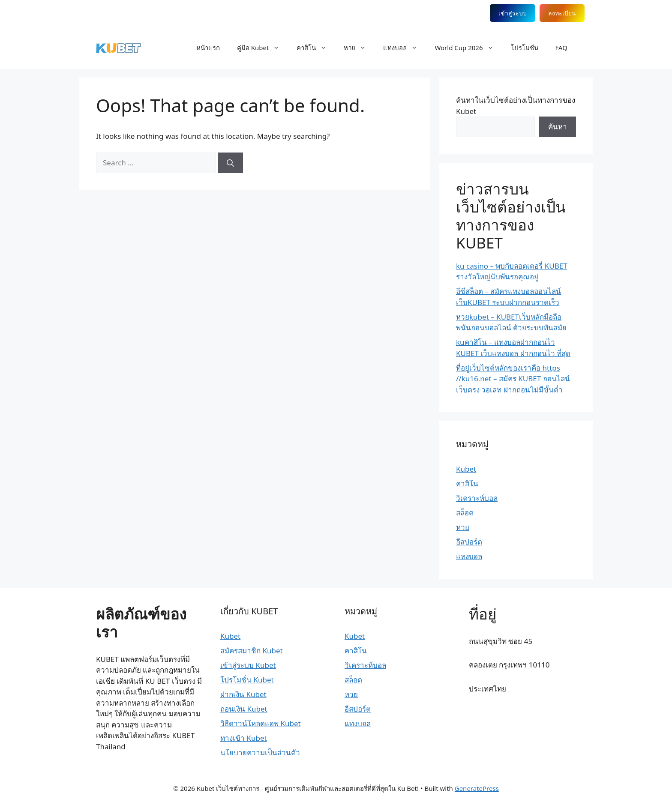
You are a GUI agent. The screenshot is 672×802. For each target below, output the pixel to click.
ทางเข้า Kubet (244, 738)
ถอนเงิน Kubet (244, 709)
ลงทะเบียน (562, 13)
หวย (359, 48)
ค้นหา (558, 127)
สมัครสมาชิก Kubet (252, 651)
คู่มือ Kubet (263, 48)
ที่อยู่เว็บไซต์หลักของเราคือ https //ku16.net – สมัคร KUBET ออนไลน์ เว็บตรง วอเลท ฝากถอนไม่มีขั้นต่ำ (513, 379)
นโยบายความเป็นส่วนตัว (260, 753)
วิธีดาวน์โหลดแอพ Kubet (261, 723)
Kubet (466, 469)
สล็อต (465, 513)
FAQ (562, 48)
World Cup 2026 (468, 48)
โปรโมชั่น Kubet (247, 680)
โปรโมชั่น (525, 48)
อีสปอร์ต (469, 542)
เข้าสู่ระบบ (513, 13)
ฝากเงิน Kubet (243, 694)
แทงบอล (405, 48)
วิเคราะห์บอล (477, 498)
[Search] (230, 163)
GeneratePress (477, 788)
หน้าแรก (208, 48)
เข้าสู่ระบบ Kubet (248, 665)
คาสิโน (316, 48)
